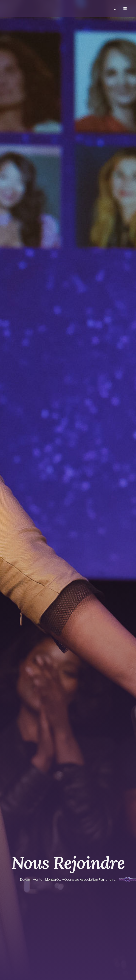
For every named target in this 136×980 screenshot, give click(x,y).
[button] (125, 8)
